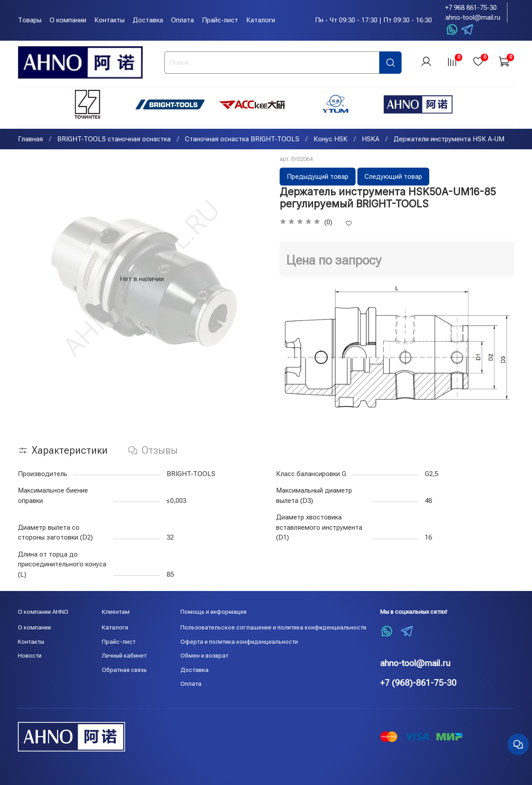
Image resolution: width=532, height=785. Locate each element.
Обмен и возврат (204, 655)
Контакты (109, 20)
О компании (68, 20)
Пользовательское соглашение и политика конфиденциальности (273, 627)
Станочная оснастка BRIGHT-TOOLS (242, 140)
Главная (30, 140)
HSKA (371, 140)
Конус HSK (331, 140)
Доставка (148, 20)
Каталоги (261, 20)
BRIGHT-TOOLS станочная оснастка (114, 140)
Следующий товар (393, 177)
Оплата (182, 20)
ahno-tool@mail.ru (473, 17)
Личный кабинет (124, 655)
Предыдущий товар (318, 177)
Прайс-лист (220, 20)
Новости (30, 655)
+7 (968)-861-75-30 (418, 683)
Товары (30, 20)
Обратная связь (124, 670)
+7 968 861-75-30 (471, 8)
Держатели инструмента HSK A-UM (449, 140)
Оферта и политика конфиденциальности (239, 642)
